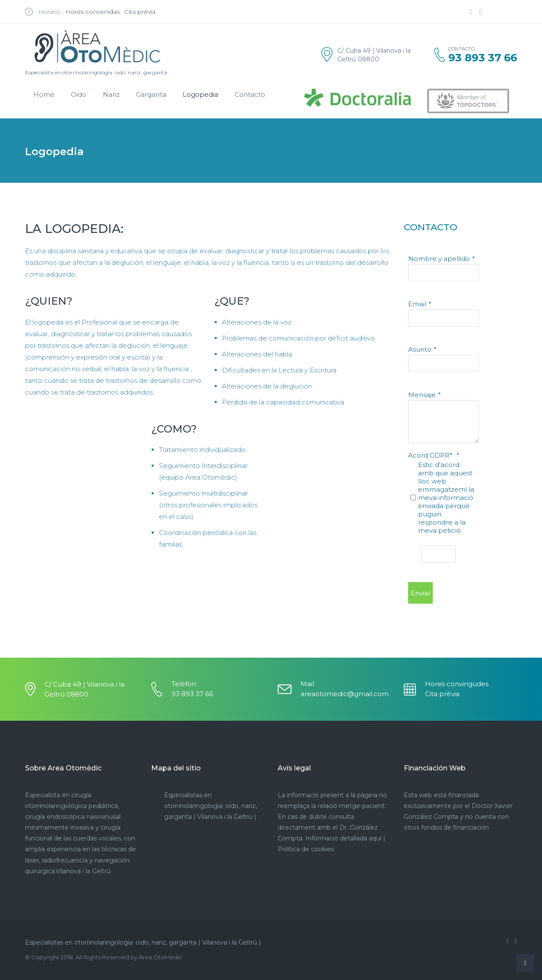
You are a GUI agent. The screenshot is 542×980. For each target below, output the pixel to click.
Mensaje (422, 395)
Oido (79, 94)
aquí (375, 838)
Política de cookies (306, 849)
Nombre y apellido (439, 259)
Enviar (421, 593)
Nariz (111, 94)
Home (44, 94)
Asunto (420, 349)
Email (417, 304)
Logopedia (200, 94)
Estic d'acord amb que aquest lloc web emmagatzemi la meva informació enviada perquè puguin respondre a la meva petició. (446, 498)
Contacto (250, 94)
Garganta (151, 94)
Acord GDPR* (431, 455)
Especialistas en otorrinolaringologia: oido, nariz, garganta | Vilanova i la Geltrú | (211, 806)
